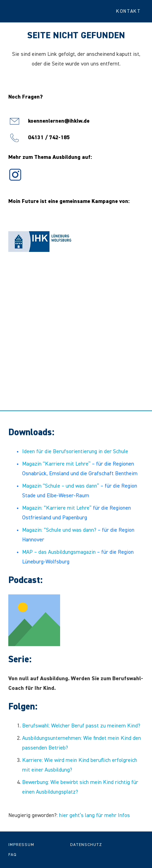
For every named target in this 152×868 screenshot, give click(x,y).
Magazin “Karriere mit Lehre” (56, 464)
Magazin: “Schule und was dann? (59, 530)
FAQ (12, 855)
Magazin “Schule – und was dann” (61, 486)
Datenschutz (86, 845)
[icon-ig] (15, 175)
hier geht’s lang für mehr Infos (94, 816)
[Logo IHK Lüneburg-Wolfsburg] (40, 242)
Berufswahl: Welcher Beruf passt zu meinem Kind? (81, 726)
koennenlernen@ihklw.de (59, 121)
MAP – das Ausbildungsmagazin (59, 552)
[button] (131, 11)
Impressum (21, 845)
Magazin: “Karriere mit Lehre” (57, 508)
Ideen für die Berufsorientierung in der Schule (75, 452)
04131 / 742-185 (49, 138)
